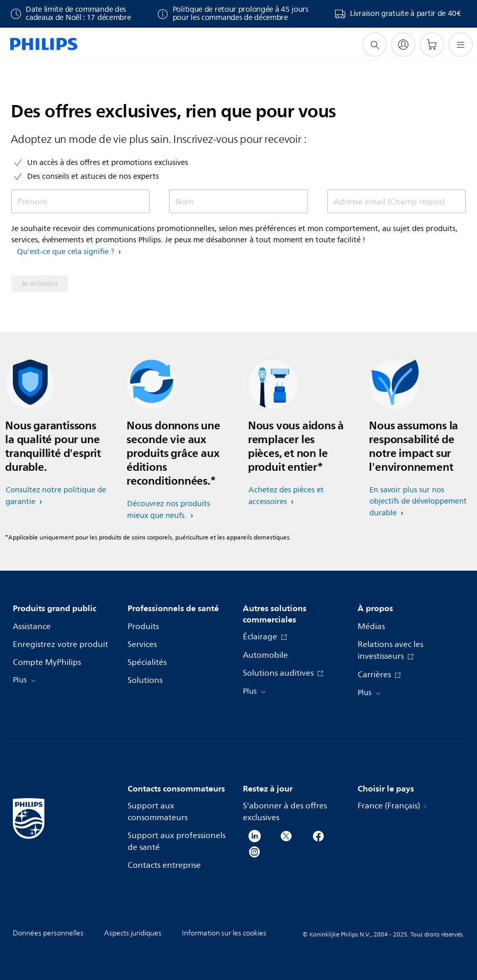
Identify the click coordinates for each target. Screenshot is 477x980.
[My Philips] (403, 45)
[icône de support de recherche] (375, 45)
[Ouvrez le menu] (461, 45)
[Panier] (432, 45)
